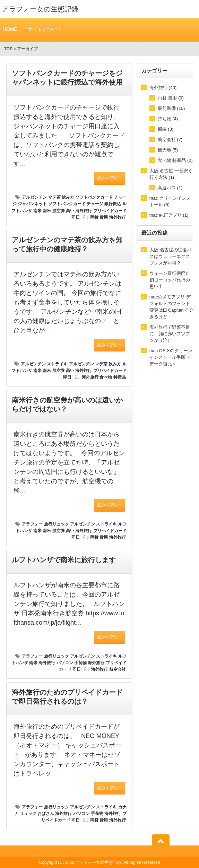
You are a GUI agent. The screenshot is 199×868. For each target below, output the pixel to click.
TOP (8, 49)
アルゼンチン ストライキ (44, 364)
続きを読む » (110, 178)
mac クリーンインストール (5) (170, 201)
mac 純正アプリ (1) (169, 215)
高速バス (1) (170, 188)
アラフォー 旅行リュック (45, 524)
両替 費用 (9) (171, 98)
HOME (10, 29)
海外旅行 (118, 217)
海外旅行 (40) (163, 88)
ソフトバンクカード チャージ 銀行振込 (85, 204)
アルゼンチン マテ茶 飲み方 (48, 197)
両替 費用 (99, 217)
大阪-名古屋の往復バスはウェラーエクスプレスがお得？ (170, 256)
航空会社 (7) (170, 140)
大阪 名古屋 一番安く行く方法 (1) (171, 174)
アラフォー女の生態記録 (40, 9)
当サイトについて (42, 29)
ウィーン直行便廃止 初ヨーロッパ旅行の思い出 (170, 280)
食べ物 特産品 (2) (175, 160)
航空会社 (118, 669)
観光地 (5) (168, 150)
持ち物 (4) (168, 119)
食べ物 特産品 (113, 377)
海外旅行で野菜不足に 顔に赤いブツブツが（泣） (170, 334)
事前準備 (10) (171, 108)
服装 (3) (166, 129)
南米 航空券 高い (58, 211)
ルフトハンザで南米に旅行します (64, 560)
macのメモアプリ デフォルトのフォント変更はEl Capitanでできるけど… (171, 307)
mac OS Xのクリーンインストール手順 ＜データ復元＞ (171, 357)
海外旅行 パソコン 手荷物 (63, 663)
